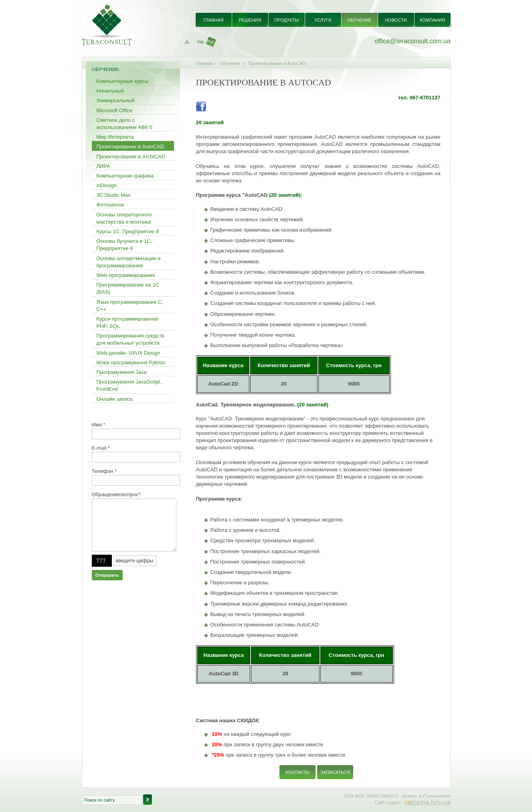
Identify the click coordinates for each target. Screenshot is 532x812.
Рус (210, 42)
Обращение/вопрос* (116, 494)
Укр (200, 42)
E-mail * (101, 448)
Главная (204, 63)
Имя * (99, 425)
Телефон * (104, 471)
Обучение (230, 63)
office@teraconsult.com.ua (412, 41)
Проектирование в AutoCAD (277, 63)
